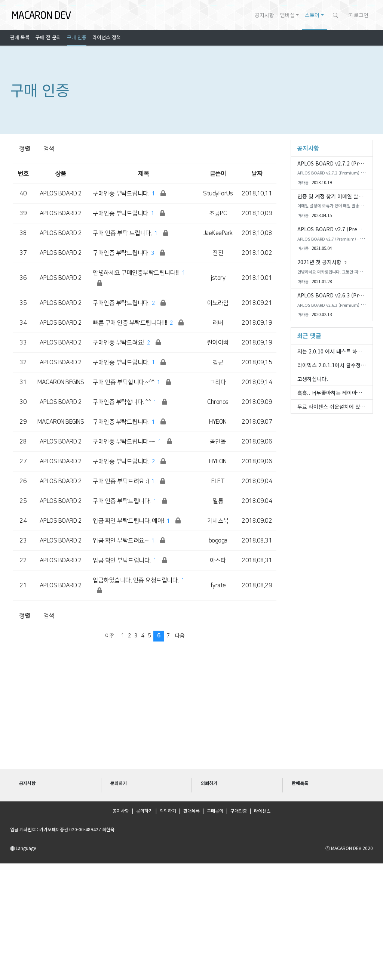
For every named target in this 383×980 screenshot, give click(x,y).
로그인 (358, 15)
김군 (218, 362)
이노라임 (218, 303)
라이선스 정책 (107, 37)
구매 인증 (77, 37)
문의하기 (144, 811)
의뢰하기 (168, 811)
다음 (180, 636)
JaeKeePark (218, 233)
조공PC (218, 213)
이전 (110, 636)
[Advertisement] (191, 711)
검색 (49, 149)
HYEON (218, 422)
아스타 (218, 560)
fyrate (218, 585)
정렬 (24, 149)
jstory (218, 278)
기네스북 (218, 521)
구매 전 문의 (48, 37)
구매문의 (215, 811)
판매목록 (191, 811)
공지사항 (264, 15)
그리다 (218, 382)
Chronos (218, 402)
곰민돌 (218, 442)
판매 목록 (20, 37)
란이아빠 (218, 343)
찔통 (218, 501)
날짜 (257, 174)
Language (23, 848)
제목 (143, 174)
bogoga (218, 541)
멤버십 (287, 15)
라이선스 (262, 811)
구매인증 (239, 811)
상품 (61, 174)
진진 (218, 253)
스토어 (312, 15)
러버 (218, 323)
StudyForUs (218, 194)
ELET (218, 481)
